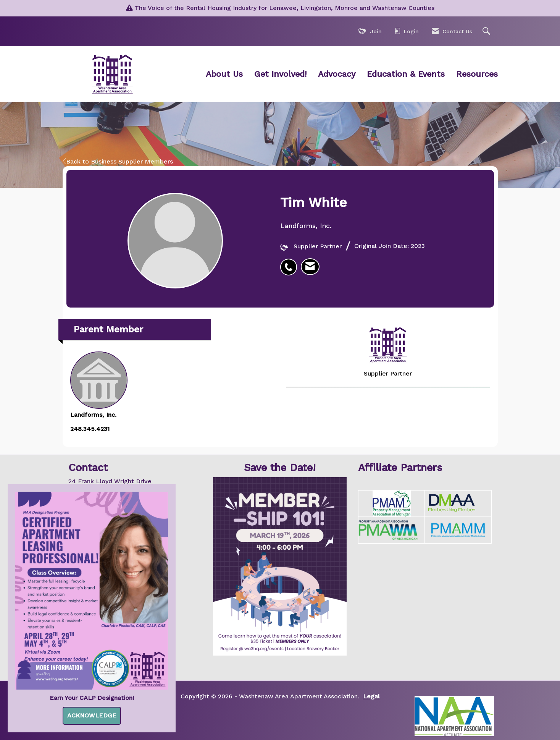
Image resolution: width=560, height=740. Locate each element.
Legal (371, 696)
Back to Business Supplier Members (118, 161)
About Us (224, 74)
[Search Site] (487, 32)
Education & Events (406, 74)
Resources (477, 74)
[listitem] (290, 263)
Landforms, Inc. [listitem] (99, 385)
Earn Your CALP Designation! (92, 698)
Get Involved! (280, 74)
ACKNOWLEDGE (92, 715)
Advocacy (337, 74)
